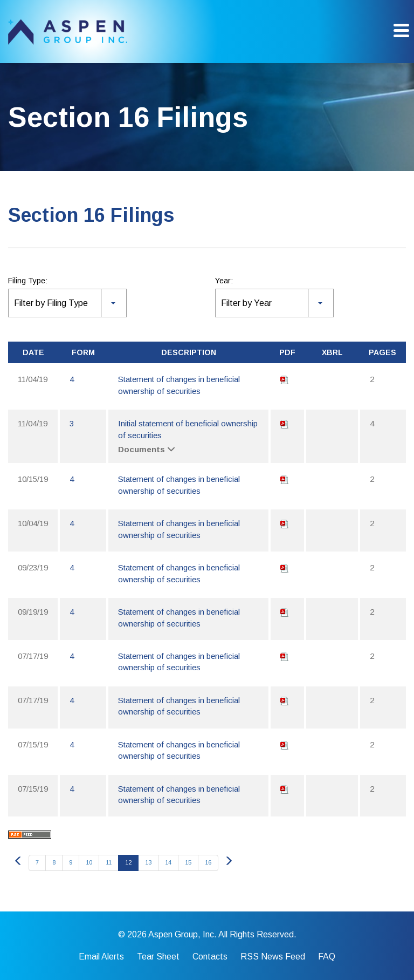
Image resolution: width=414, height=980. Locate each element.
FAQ (327, 957)
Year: (224, 281)
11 (109, 862)
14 (168, 862)
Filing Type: (28, 281)
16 (208, 862)
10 (89, 862)
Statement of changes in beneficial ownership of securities (179, 385)
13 (148, 862)
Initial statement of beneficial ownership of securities (188, 429)
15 (188, 862)
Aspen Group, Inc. (182, 934)
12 (128, 862)
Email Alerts (101, 957)
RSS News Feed (273, 957)
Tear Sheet (158, 957)
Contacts (210, 957)
